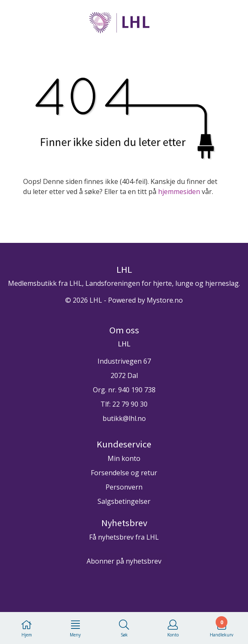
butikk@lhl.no (124, 418)
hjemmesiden (179, 192)
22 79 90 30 (130, 404)
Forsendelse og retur (124, 473)
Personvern (124, 487)
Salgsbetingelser (124, 501)
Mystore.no (165, 300)
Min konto (124, 458)
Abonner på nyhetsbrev (124, 561)
